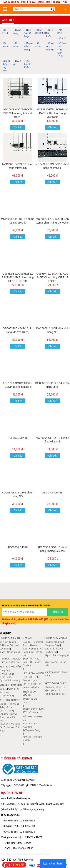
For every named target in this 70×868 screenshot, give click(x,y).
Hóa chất (56, 690)
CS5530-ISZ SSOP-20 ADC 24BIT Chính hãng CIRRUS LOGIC (52, 277)
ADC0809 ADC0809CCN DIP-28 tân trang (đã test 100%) (18, 113)
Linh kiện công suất (11, 662)
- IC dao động (17, 32)
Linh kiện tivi (51, 652)
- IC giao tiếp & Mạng (28, 46)
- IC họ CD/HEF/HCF (40, 32)
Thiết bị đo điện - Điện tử (31, 700)
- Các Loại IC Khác (28, 64)
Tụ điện (13, 642)
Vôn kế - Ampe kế (33, 712)
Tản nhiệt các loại (10, 724)
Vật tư (47, 690)
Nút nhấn (13, 704)
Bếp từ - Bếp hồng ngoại (57, 655)
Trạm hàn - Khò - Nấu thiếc (31, 725)
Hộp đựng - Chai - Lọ (55, 687)
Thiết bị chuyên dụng (33, 709)
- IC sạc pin (17, 63)
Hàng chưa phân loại (55, 694)
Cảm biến (13, 689)
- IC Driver (5, 45)
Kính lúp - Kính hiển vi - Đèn (33, 739)
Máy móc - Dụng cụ (32, 718)
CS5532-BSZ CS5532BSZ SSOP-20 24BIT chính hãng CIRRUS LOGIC (17, 277)
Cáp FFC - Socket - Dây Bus (32, 664)
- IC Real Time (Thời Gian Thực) (62, 50)
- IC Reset (5, 32)
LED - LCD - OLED (32, 677)
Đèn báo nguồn (30, 680)
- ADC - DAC (61, 32)
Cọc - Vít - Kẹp (32, 659)
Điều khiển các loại (54, 649)
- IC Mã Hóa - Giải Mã (50, 46)
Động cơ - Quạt (52, 645)
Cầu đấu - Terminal (32, 642)
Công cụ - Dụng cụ (34, 730)
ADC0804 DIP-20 (18, 547)
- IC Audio (38, 45)
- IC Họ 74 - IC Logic (28, 33)
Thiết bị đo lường (29, 693)
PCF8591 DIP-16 (18, 438)
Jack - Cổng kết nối (32, 649)
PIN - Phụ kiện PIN (32, 684)
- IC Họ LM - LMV (50, 33)
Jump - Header (30, 645)
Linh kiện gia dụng (54, 642)
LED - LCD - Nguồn (33, 673)
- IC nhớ (61, 38)
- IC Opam (16, 45)
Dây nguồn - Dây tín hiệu (33, 654)
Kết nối (27, 638)
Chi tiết (18, 127)
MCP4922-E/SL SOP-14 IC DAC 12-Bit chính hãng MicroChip (52, 113)
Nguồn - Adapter (31, 687)
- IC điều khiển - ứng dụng (6, 66)
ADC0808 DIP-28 (52, 493)
